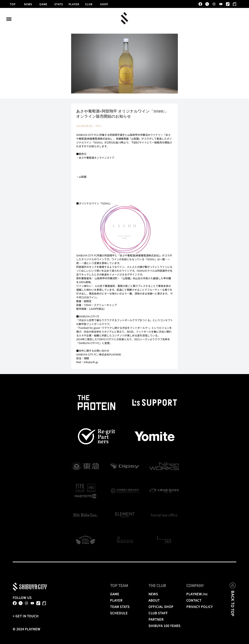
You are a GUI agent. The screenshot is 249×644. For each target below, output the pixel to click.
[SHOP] (104, 4)
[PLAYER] (74, 4)
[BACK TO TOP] (233, 606)
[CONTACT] (198, 600)
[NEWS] (28, 4)
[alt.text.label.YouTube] (221, 4)
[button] (9, 19)
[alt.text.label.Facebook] (200, 4)
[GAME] (44, 4)
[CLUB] (89, 4)
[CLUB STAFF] (165, 613)
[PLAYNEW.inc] (198, 594)
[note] (234, 4)
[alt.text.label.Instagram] (214, 4)
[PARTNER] (159, 619)
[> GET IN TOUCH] (27, 616)
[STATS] (59, 4)
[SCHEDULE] (124, 613)
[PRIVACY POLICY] (200, 607)
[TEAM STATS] (124, 607)
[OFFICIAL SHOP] (165, 607)
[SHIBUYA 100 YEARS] (165, 626)
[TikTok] (228, 4)
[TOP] (13, 4)
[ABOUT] (163, 600)
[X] (207, 4)
